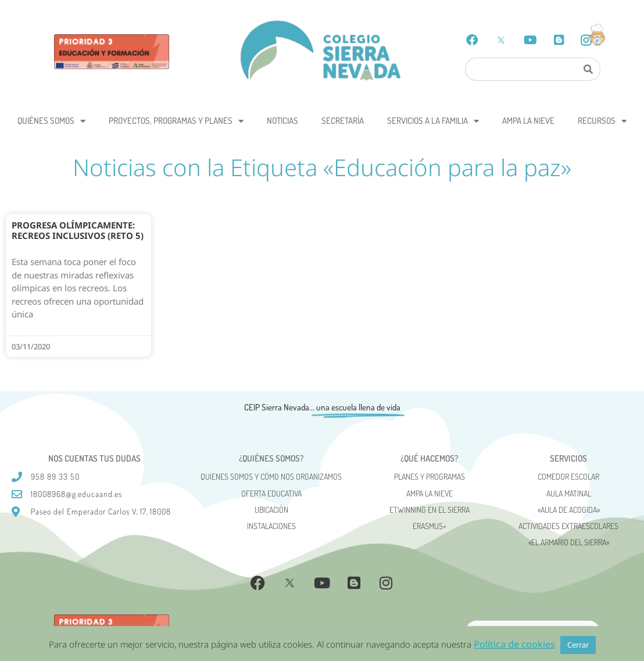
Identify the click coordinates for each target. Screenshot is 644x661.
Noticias (282, 121)
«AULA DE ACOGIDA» (569, 510)
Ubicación (271, 510)
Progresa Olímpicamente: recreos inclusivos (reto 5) (78, 230)
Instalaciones (271, 526)
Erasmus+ (430, 526)
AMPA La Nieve (528, 121)
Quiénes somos (51, 121)
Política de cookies (514, 644)
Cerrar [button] (578, 645)
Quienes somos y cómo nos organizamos (271, 476)
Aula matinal (569, 493)
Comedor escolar (568, 476)
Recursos (602, 121)
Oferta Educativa (271, 493)
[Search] (588, 69)
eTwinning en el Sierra (430, 510)
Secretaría (343, 121)
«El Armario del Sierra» (569, 542)
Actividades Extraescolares (568, 526)
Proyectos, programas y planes (176, 121)
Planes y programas (430, 476)
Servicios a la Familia (433, 121)
